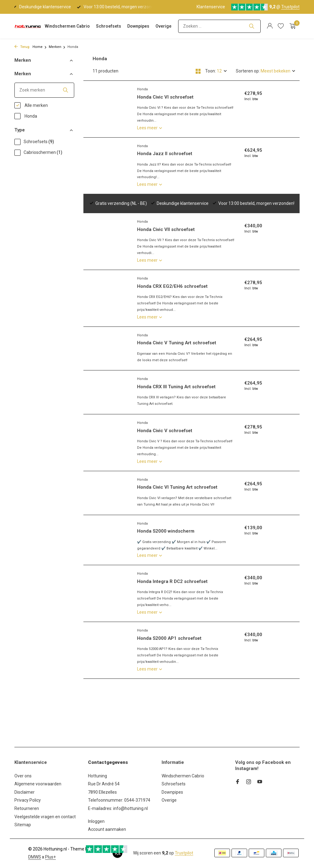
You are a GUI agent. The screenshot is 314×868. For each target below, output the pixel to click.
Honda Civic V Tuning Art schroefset (177, 324)
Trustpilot (290, 7)
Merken (57, 47)
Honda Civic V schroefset (165, 431)
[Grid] (198, 71)
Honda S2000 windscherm (166, 531)
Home (40, 47)
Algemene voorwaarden (38, 784)
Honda (26, 116)
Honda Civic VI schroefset (165, 97)
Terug (22, 47)
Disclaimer (25, 792)
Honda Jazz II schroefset (165, 154)
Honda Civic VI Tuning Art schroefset (177, 487)
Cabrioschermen (38, 153)
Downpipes (138, 26)
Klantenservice (211, 7)
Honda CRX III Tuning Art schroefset (176, 387)
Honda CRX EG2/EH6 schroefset (172, 267)
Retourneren (27, 808)
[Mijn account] (270, 26)
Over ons (23, 776)
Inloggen (96, 821)
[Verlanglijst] (281, 26)
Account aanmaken (107, 829)
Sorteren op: (248, 71)
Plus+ (50, 857)
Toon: (211, 71)
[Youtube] (260, 782)
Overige (163, 26)
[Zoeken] (219, 26)
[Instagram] (249, 782)
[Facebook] (238, 782)
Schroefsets (109, 26)
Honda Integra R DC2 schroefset (172, 581)
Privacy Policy (28, 800)
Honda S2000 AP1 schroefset (169, 638)
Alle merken (31, 105)
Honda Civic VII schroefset (166, 210)
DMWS (35, 857)
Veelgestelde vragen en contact (45, 817)
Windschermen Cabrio (67, 26)
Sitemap (23, 825)
